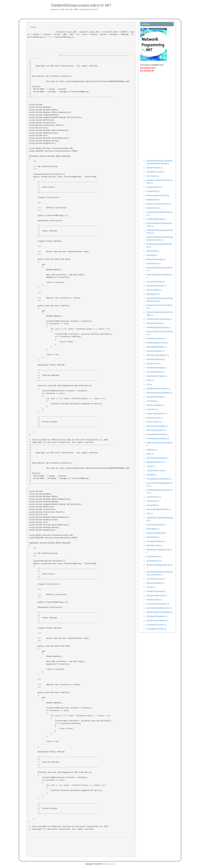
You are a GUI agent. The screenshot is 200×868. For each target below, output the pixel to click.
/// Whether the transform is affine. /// (55, 298)
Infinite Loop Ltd (109, 864)
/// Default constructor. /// (49, 208)
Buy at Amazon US (147, 68)
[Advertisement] (151, 116)
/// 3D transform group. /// (44, 167)
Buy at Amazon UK (147, 71)
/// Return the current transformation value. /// (60, 252)
